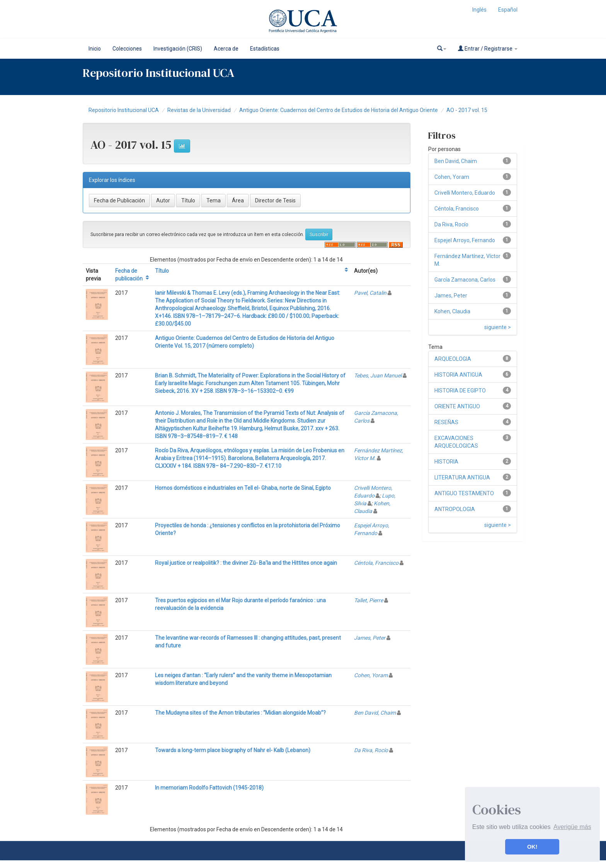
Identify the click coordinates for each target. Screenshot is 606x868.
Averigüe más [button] (572, 827)
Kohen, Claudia (452, 311)
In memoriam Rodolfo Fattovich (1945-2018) (209, 788)
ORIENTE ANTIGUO (457, 406)
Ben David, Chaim (375, 713)
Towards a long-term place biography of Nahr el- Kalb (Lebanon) (233, 750)
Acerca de (226, 49)
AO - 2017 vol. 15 (467, 110)
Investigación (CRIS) (178, 49)
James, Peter (370, 638)
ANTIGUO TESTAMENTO (464, 493)
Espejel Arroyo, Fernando (465, 240)
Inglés (479, 10)
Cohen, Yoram (371, 675)
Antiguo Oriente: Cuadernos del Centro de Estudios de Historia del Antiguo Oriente (339, 110)
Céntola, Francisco (376, 563)
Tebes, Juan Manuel (378, 375)
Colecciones (127, 49)
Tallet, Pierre (369, 600)
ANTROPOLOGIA (455, 509)
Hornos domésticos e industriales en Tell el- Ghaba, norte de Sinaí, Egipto (243, 488)
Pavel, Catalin (370, 293)
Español (508, 10)
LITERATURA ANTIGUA (462, 477)
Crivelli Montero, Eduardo (465, 193)
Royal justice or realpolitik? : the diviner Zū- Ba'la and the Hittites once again (246, 563)
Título (162, 271)
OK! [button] (532, 847)
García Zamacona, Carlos (465, 280)
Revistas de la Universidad (199, 110)
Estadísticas (265, 49)
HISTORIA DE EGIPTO (460, 391)
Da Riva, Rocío (371, 750)
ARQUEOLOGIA (453, 359)
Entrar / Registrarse (488, 48)
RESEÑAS (446, 422)
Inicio (95, 49)
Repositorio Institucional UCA (124, 110)
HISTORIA (446, 462)
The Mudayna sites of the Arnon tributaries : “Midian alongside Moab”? (240, 713)
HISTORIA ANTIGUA (458, 375)
